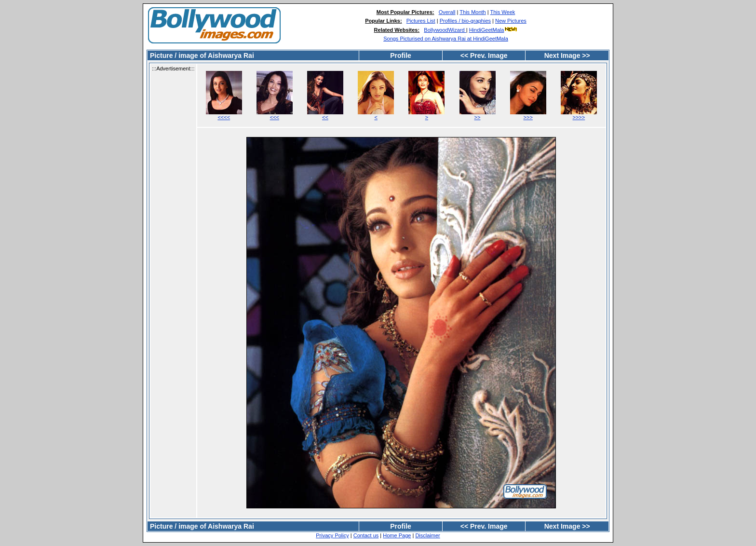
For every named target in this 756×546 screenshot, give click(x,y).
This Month (472, 12)
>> (478, 117)
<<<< (224, 117)
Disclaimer (427, 535)
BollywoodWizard (445, 30)
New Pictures (511, 21)
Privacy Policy (332, 535)
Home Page (397, 535)
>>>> (579, 117)
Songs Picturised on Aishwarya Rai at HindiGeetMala (446, 39)
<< (325, 117)
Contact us (366, 535)
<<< (275, 117)
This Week (503, 12)
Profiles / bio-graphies (465, 21)
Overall (447, 12)
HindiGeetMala (493, 30)
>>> (528, 117)
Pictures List (421, 21)
